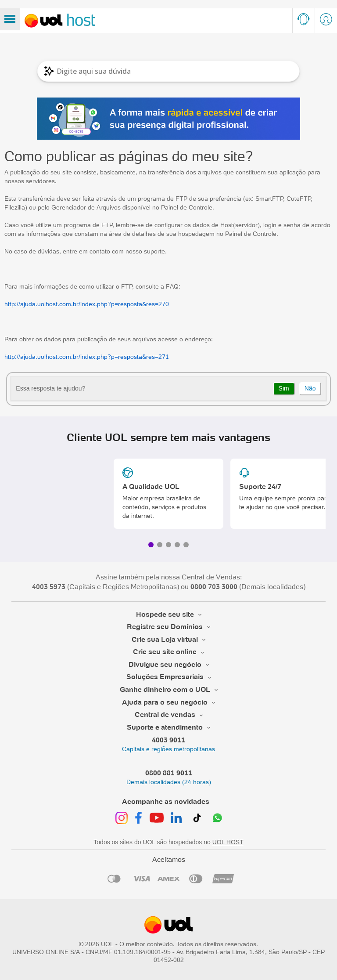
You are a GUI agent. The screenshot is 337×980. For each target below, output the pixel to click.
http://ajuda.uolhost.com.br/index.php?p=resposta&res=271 (87, 357)
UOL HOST (228, 842)
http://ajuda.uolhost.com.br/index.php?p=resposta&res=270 (87, 304)
